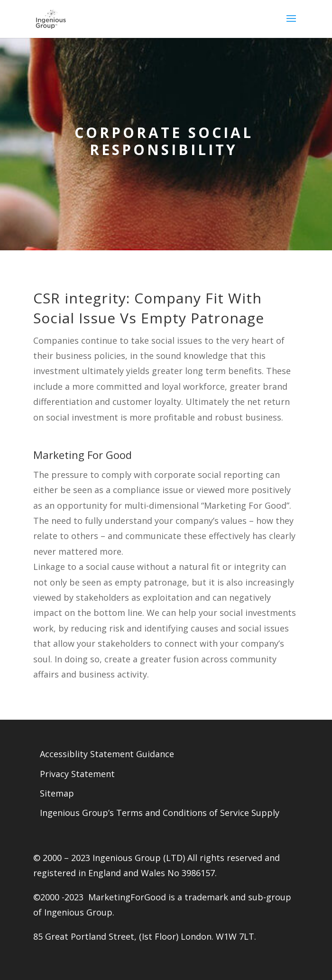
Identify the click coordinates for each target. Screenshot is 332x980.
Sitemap (57, 793)
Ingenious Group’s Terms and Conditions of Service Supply (160, 813)
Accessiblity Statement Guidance (107, 754)
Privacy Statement (77, 774)
